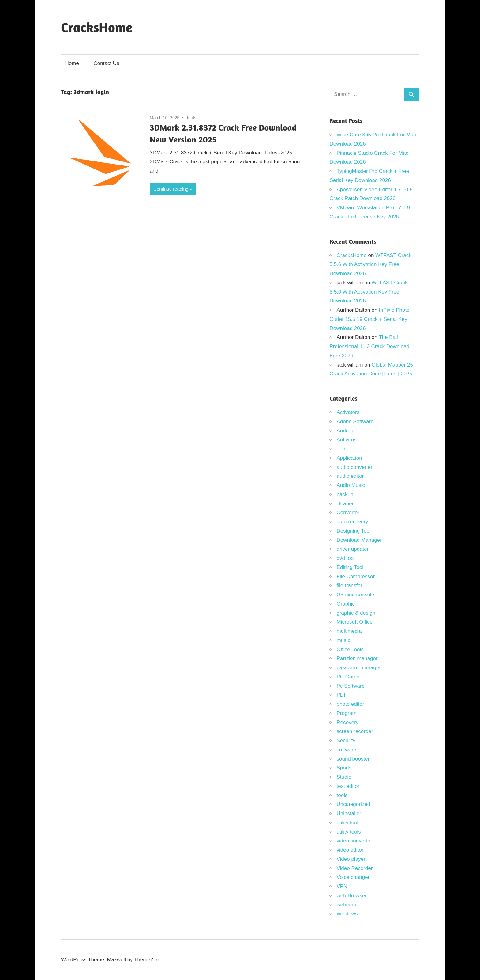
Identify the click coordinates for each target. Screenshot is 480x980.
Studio (344, 777)
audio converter (355, 467)
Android (346, 431)
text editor (348, 786)
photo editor (351, 704)
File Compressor (356, 577)
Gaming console (356, 595)
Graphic (346, 604)
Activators (348, 412)
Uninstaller (349, 813)
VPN (342, 886)
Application (349, 458)
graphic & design (356, 613)
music (343, 640)
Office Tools (350, 650)
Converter (348, 513)
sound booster (353, 759)
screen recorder (355, 731)
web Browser (352, 896)
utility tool (348, 823)
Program (347, 713)
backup (345, 494)
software (347, 750)
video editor (350, 850)
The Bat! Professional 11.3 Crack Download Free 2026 (370, 346)
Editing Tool (350, 567)
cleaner (345, 504)
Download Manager (359, 540)
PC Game (348, 677)
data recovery (352, 522)
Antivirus (347, 440)
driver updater (353, 549)
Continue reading (171, 189)
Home (72, 63)
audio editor (350, 476)
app (341, 449)
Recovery (348, 722)
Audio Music (351, 485)
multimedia (349, 631)
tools (192, 118)
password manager (359, 668)
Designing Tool (354, 531)
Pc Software (351, 686)
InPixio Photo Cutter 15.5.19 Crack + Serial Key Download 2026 (370, 319)
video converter (354, 841)
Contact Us (107, 63)
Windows (347, 914)
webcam (346, 905)
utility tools (349, 832)
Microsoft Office (355, 622)
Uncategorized (354, 804)
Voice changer (353, 877)
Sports (344, 768)
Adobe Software (355, 422)
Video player (351, 859)
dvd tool (346, 558)
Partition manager (357, 658)
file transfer (350, 585)
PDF (342, 695)
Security (346, 741)
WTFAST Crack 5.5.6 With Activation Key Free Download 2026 (371, 265)
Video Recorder (355, 868)
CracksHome (97, 27)
